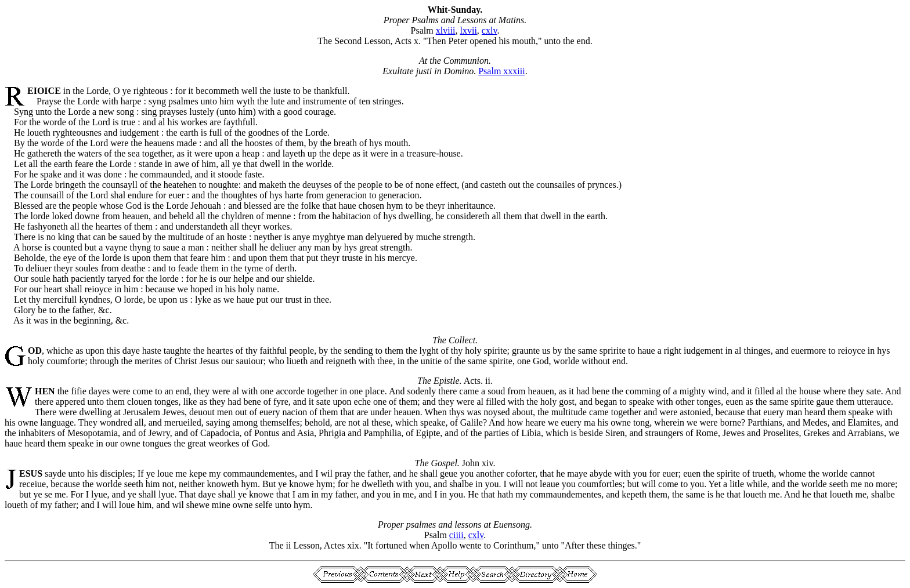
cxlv (490, 30)
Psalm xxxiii (501, 71)
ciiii (456, 535)
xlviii (446, 30)
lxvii (469, 30)
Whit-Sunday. (455, 10)
